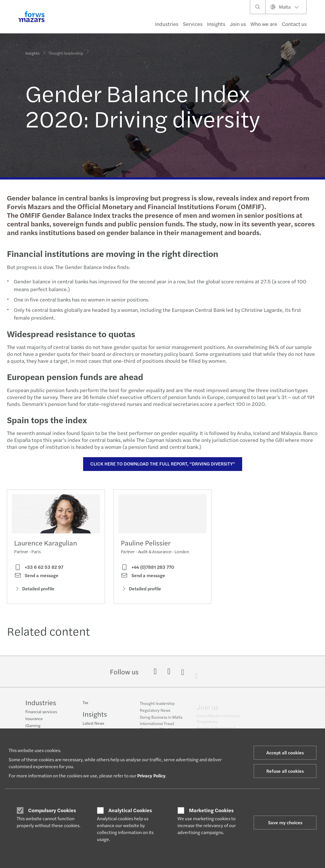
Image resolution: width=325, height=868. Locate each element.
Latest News (93, 727)
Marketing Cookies (211, 810)
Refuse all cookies (285, 771)
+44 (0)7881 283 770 (147, 578)
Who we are (264, 24)
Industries (167, 24)
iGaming (33, 726)
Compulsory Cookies (52, 810)
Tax (85, 707)
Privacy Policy (151, 776)
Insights (216, 24)
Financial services (41, 712)
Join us (238, 24)
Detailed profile (34, 591)
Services (193, 24)
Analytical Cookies (130, 810)
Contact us (294, 24)
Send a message (36, 577)
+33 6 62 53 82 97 (39, 569)
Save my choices (285, 822)
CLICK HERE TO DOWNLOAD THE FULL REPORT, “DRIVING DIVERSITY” (162, 464)
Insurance (34, 719)
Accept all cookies (285, 752)
